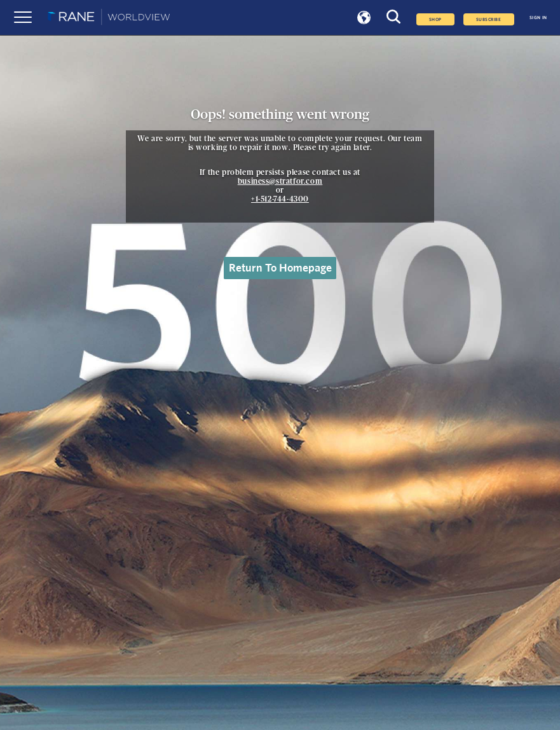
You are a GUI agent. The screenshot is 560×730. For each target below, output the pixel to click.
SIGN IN (538, 17)
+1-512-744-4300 (280, 199)
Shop (435, 19)
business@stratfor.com (280, 181)
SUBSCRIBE (489, 19)
